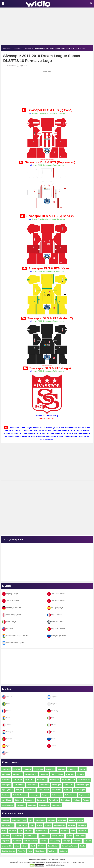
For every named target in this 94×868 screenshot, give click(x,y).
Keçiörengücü (84, 795)
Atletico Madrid (22, 825)
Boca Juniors (80, 836)
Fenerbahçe (27, 769)
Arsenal (40, 825)
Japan (6, 725)
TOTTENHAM (17, 836)
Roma (4, 831)
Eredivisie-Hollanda (56, 622)
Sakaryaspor (30, 800)
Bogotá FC (6, 841)
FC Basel (44, 841)
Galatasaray (6, 769)
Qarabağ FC (83, 831)
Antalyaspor (72, 769)
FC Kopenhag (55, 841)
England (52, 704)
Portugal (7, 739)
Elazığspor (6, 795)
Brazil (6, 704)
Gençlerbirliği (54, 780)
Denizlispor (44, 774)
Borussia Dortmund (76, 820)
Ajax (21, 831)
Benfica (69, 836)
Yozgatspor (21, 805)
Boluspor (68, 790)
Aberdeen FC (44, 836)
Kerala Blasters (60, 825)
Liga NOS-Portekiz (56, 629)
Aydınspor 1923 (43, 790)
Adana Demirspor (83, 785)
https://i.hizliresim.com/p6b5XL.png (49, 165)
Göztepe (83, 769)
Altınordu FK (30, 790)
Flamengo (67, 841)
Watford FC (52, 851)
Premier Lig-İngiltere (11, 615)
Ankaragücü (6, 785)
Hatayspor (45, 795)
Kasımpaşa (6, 774)
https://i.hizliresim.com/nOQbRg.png (49, 219)
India (6, 718)
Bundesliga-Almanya (11, 608)
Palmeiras (65, 831)
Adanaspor (70, 774)
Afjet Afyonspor (7, 790)
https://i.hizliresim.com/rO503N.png (49, 321)
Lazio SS (88, 841)
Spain (6, 746)
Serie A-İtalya (9, 622)
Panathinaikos (53, 846)
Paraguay (8, 732)
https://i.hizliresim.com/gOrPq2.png (49, 271)
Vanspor (86, 800)
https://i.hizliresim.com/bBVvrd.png (49, 371)
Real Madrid (62, 820)
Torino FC (21, 851)
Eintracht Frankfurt (31, 841)
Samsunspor (42, 800)
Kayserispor (17, 774)
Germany (52, 711)
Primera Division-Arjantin (13, 643)
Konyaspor (6, 780)
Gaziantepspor (32, 785)
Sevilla (83, 846)
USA (6, 753)
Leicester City (7, 846)
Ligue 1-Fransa (55, 615)
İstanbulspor (57, 805)
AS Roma (12, 831)
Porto (73, 831)
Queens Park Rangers (69, 846)
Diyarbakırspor (79, 790)
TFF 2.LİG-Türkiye (11, 601)
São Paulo (5, 836)
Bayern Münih (40, 820)
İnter (32, 825)
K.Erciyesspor (57, 795)
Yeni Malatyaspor (84, 780)
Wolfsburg (63, 851)
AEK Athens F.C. (31, 836)
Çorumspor (32, 805)
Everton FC (54, 831)
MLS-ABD (8, 629)
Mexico (52, 725)
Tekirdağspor (66, 800)
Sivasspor (61, 769)
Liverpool (72, 825)
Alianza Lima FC (58, 836)
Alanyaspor (50, 769)
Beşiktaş (17, 769)
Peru (51, 732)
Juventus (51, 820)
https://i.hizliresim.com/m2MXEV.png (49, 113)
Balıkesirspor (57, 790)
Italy (51, 718)
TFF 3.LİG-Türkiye (56, 601)
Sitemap (38, 859)
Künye (32, 859)
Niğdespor (18, 800)
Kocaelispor (56, 785)
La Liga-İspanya (55, 608)
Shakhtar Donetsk (8, 851)
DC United (29, 831)
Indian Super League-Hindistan (15, 636)
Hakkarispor (34, 795)
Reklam (45, 859)
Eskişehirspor (19, 785)
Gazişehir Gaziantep (20, 795)
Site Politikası (53, 859)
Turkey (52, 746)
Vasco (30, 851)
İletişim (62, 859)
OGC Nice (42, 846)
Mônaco (24, 846)
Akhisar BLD (30, 780)
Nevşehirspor (7, 800)
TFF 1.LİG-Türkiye (56, 594)
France (7, 711)
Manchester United (19, 820)
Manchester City (8, 825)
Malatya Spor (69, 785)
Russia (52, 739)
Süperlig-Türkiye (10, 594)
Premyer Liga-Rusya (57, 636)
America (7, 697)
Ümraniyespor (44, 805)
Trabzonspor (39, 769)
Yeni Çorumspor (8, 805)
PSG (30, 820)
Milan (17, 846)
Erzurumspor (42, 780)
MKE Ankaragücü (69, 780)
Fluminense (77, 841)
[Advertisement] (47, 28)
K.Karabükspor (71, 795)
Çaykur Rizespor (57, 774)
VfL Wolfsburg (40, 851)
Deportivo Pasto (41, 831)
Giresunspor (45, 785)
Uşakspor (77, 800)
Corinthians (17, 841)
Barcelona (5, 820)
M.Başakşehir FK (31, 774)
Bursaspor (81, 774)
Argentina (53, 697)
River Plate (82, 825)
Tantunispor (54, 800)
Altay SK (19, 790)
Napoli (33, 846)
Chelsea (48, 825)
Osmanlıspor (17, 780)
